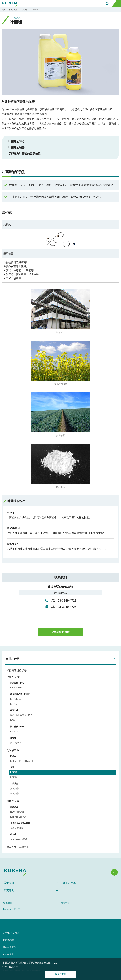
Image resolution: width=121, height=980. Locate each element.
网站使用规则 (9, 940)
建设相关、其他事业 (18, 847)
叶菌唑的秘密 (16, 148)
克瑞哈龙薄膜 (17, 828)
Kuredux (14, 732)
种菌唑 (14, 777)
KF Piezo (15, 704)
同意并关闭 (60, 974)
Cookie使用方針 (10, 947)
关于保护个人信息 (11, 933)
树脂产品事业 (14, 801)
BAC (13, 720)
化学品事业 (13, 750)
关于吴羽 (9, 883)
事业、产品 (13, 659)
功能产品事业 (14, 677)
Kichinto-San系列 (19, 817)
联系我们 (8, 903)
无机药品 (15, 788)
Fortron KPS (16, 688)
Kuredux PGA (10, 909)
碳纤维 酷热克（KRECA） (23, 715)
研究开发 (9, 890)
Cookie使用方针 (10, 967)
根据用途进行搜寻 (17, 670)
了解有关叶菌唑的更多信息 (24, 154)
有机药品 (15, 793)
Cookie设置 (8, 954)
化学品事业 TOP (61, 632)
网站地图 (65, 903)
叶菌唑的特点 (16, 142)
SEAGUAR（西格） (20, 839)
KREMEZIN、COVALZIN (22, 761)
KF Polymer (16, 699)
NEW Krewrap (17, 812)
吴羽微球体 (16, 743)
